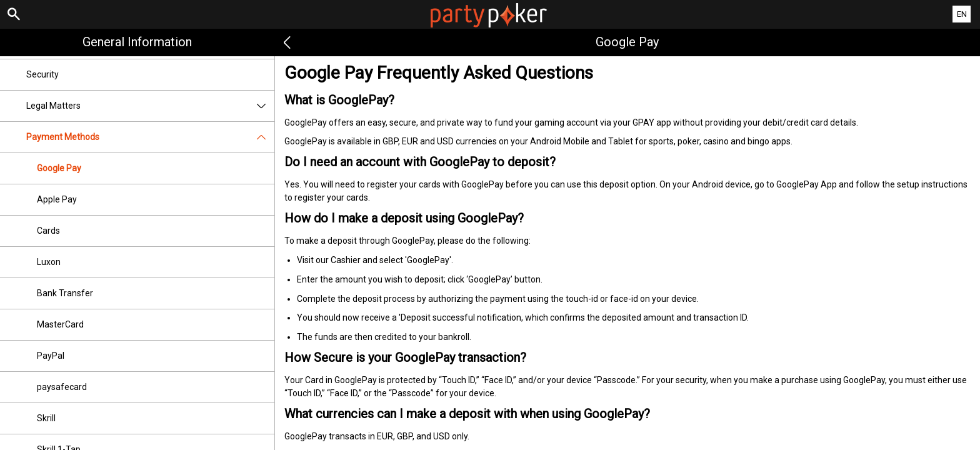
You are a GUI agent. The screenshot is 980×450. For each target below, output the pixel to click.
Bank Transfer (65, 293)
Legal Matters (150, 106)
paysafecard (62, 387)
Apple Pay (57, 199)
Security (42, 74)
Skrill (46, 418)
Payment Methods (150, 137)
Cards (48, 231)
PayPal (51, 356)
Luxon (49, 262)
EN (962, 14)
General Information (137, 42)
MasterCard (60, 324)
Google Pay (59, 168)
